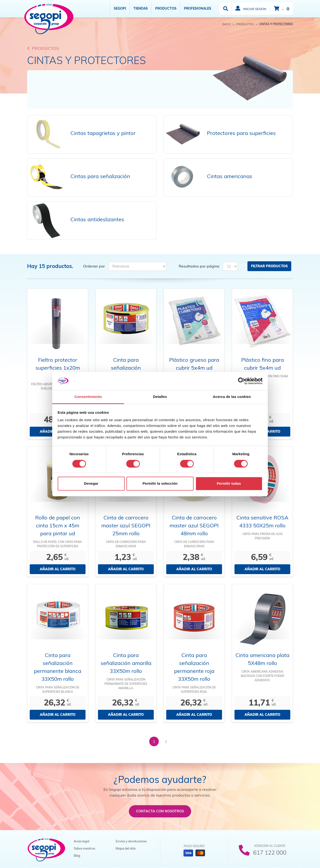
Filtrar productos (269, 266)
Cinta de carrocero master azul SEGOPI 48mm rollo (194, 525)
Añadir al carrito (58, 569)
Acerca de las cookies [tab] (232, 397)
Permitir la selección (160, 484)
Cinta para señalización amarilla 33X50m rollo (126, 663)
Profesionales (198, 8)
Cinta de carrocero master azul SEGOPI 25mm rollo (126, 525)
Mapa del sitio (126, 848)
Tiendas (141, 8)
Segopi (120, 8)
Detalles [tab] (160, 397)
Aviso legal (82, 841)
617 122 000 (270, 852)
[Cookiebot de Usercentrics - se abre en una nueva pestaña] (242, 381)
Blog (77, 856)
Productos (166, 8)
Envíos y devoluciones (131, 841)
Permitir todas (229, 484)
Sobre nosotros (84, 848)
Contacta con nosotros (160, 811)
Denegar (91, 484)
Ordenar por (94, 266)
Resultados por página (199, 266)
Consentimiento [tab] (88, 397)
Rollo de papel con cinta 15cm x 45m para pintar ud (58, 525)
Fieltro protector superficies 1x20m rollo (58, 368)
